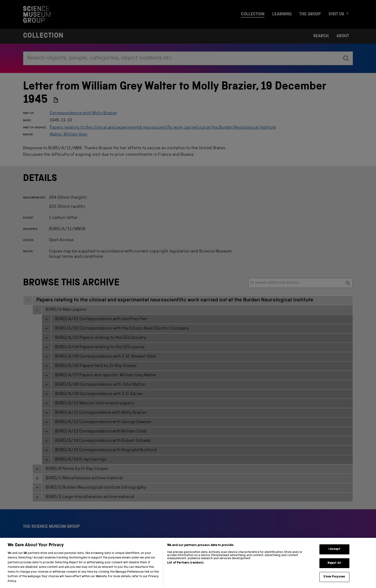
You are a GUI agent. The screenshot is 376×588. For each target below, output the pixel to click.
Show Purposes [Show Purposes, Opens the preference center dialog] (334, 582)
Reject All (334, 568)
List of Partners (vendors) (185, 568)
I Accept (334, 555)
